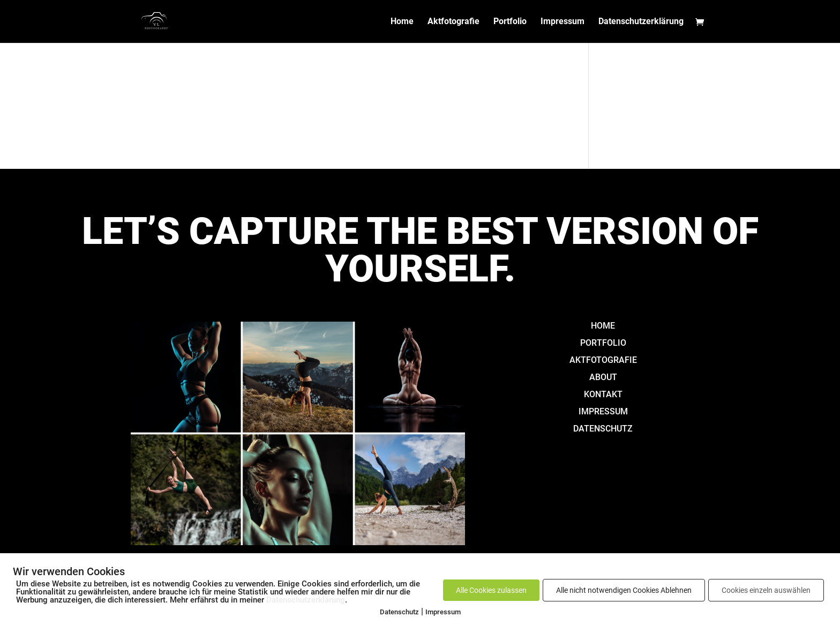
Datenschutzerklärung (641, 22)
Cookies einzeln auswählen (766, 590)
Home (402, 22)
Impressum (562, 22)
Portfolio (510, 22)
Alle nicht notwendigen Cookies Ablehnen (624, 590)
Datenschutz (399, 612)
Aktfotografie (453, 22)
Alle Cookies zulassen (491, 590)
